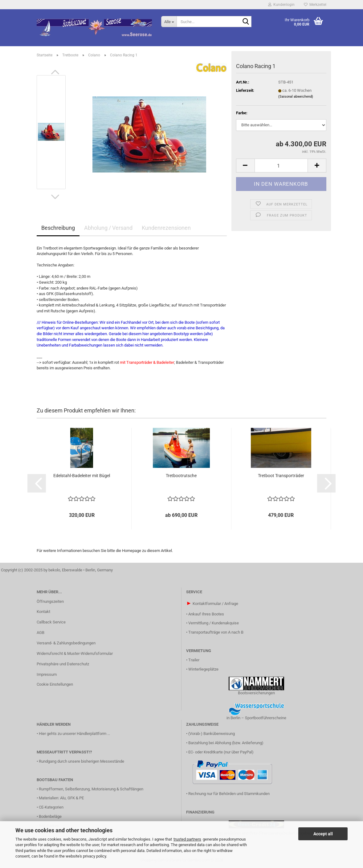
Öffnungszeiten (50, 601)
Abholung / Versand (108, 228)
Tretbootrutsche (181, 476)
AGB (41, 633)
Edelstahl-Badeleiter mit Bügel (82, 476)
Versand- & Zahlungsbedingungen (66, 643)
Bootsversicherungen (256, 693)
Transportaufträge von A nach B (216, 632)
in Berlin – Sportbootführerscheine (256, 718)
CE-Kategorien (51, 807)
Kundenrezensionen (166, 228)
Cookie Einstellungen (55, 684)
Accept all (323, 834)
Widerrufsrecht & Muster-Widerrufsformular (75, 653)
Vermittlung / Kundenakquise (214, 623)
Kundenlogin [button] (281, 5)
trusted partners (187, 839)
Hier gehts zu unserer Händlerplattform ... (74, 734)
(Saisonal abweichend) (296, 97)
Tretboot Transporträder (281, 476)
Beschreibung (58, 228)
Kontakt (43, 612)
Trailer (194, 660)
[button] (55, 72)
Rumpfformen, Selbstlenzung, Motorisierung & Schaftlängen (91, 789)
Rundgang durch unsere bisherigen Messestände (82, 761)
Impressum (47, 674)
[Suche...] (169, 22)
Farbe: (242, 113)
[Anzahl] (281, 166)
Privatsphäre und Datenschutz (63, 664)
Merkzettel (315, 5)
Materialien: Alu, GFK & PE (61, 798)
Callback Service (51, 622)
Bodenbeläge (50, 816)
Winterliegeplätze (203, 669)
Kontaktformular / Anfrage (215, 604)
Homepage (132, 551)
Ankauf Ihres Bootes (206, 614)
